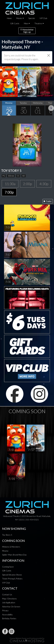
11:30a (10, 184)
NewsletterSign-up (27, 31)
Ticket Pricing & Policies (12, 579)
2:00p (27, 184)
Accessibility (7, 615)
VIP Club (43, 18)
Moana (5, 551)
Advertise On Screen (11, 607)
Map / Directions (9, 599)
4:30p (44, 184)
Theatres (38, 23)
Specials (32, 18)
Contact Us (7, 595)
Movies (19, 18)
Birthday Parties (9, 618)
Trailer (48, 201)
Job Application (9, 602)
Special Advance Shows (12, 575)
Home (9, 18)
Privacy (5, 610)
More (26, 23)
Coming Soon (8, 567)
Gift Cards (15, 23)
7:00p (9, 192)
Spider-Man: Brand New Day (14, 555)
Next (51, 108)
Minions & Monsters (11, 547)
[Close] (49, 55)
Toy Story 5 (7, 535)
